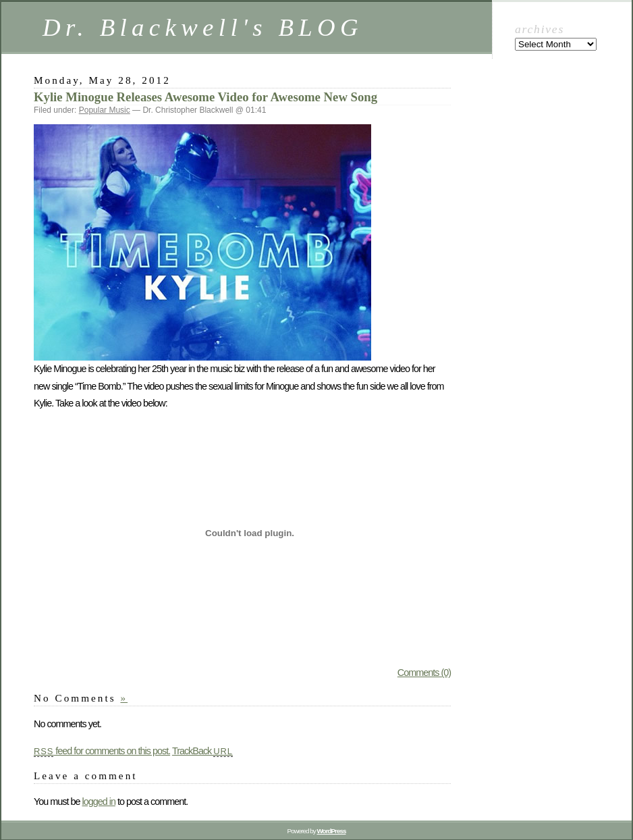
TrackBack (202, 751)
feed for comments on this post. (102, 751)
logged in (98, 802)
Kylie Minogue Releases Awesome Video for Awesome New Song (205, 97)
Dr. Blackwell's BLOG (203, 27)
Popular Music (105, 110)
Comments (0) (424, 673)
